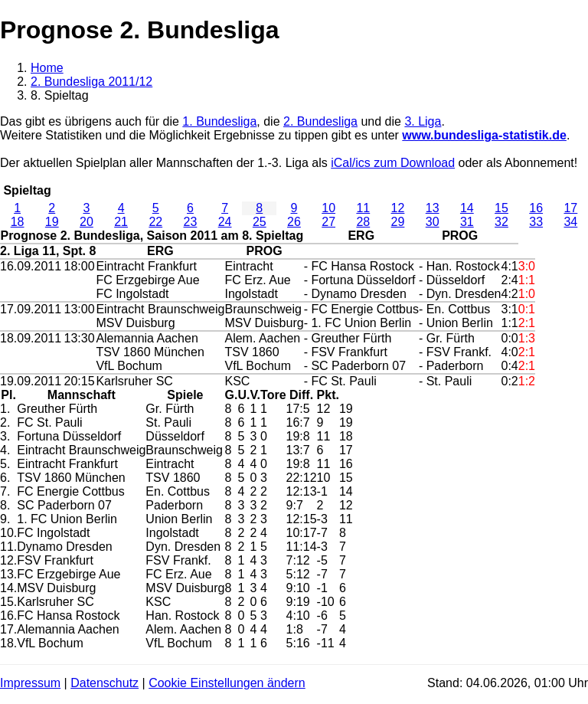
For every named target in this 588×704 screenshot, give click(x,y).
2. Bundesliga (320, 121)
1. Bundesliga (219, 121)
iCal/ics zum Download (393, 163)
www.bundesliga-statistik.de (484, 135)
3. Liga (423, 121)
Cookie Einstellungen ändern (227, 683)
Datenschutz (105, 683)
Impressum (30, 683)
